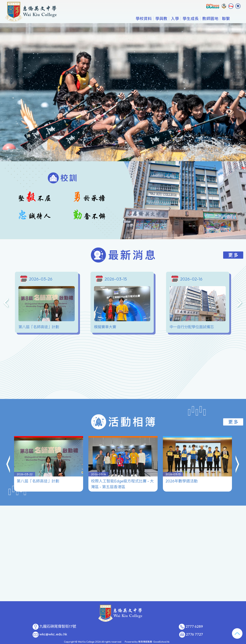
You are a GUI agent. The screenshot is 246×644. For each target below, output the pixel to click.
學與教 (161, 18)
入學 (175, 18)
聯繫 (226, 18)
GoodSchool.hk (161, 642)
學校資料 (144, 18)
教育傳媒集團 (145, 642)
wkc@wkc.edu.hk (53, 634)
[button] (8, 454)
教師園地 (210, 18)
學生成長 (191, 18)
